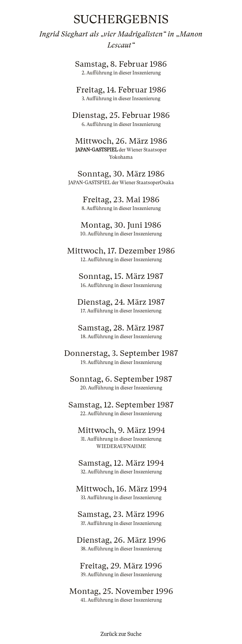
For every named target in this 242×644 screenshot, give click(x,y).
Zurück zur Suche (121, 634)
